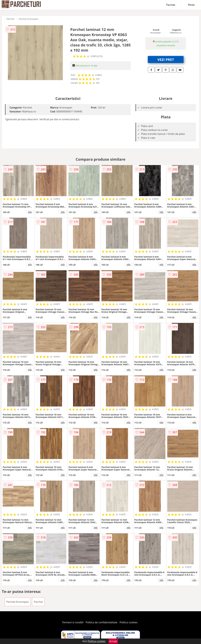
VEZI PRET (166, 59)
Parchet (171, 5)
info (30, 212)
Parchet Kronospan (29, 19)
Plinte (191, 5)
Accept (113, 641)
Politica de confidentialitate (102, 622)
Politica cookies (129, 622)
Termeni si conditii (73, 622)
